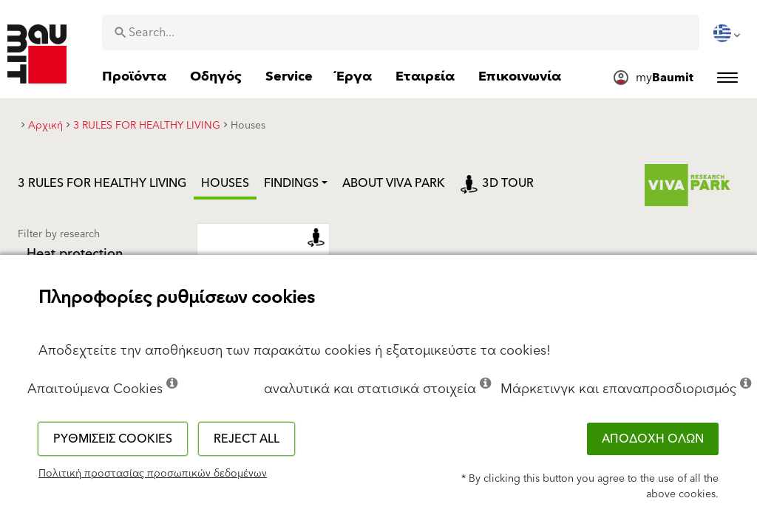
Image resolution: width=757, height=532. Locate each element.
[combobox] (401, 33)
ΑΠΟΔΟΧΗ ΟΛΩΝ (653, 439)
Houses (225, 183)
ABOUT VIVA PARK (394, 183)
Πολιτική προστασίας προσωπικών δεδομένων (153, 474)
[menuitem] (728, 33)
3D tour (497, 183)
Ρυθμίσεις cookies (113, 439)
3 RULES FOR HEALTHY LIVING (102, 183)
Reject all (247, 439)
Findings (291, 183)
